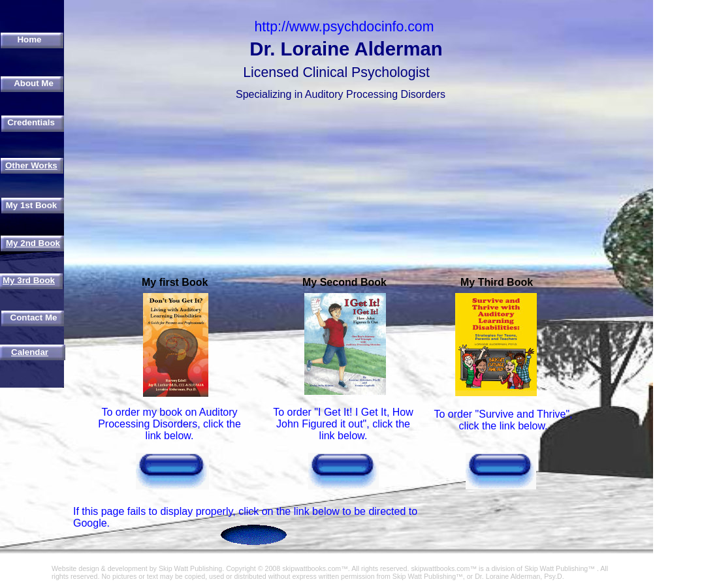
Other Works (31, 165)
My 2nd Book (33, 243)
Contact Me (34, 317)
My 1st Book (32, 205)
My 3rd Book (29, 280)
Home (29, 39)
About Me (34, 83)
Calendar (30, 352)
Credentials (31, 122)
